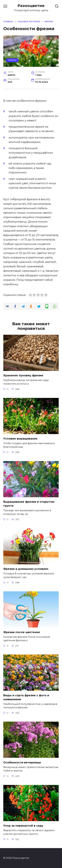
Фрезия (12, 60)
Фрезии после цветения (22, 632)
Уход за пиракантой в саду (23, 826)
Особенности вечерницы (22, 762)
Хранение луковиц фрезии (23, 375)
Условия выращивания (20, 439)
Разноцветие (31, 6)
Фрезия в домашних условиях (26, 569)
